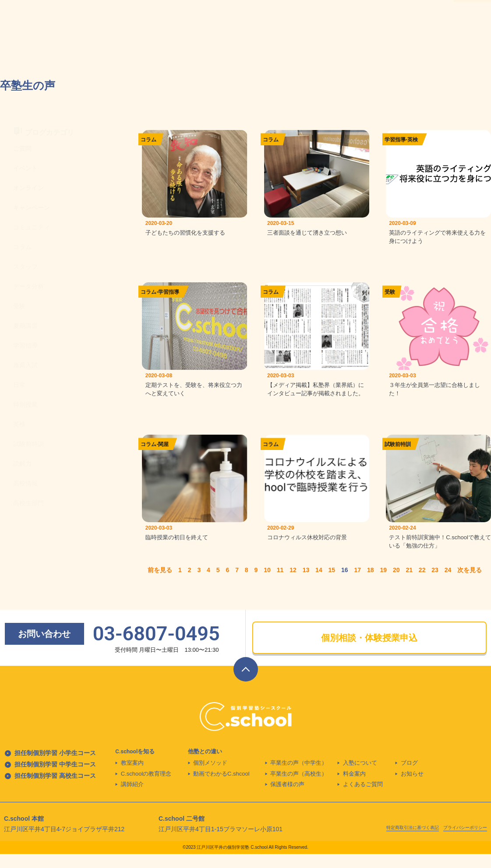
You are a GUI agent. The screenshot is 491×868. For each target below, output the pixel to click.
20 (396, 584)
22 (422, 584)
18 (371, 584)
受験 (390, 297)
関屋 (163, 453)
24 (448, 584)
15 (332, 584)
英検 (413, 140)
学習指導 (395, 140)
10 (267, 584)
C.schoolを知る (135, 765)
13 (306, 584)
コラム (148, 140)
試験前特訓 (398, 453)
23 (435, 584)
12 (293, 584)
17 (358, 584)
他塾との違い (205, 765)
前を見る (160, 584)
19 (383, 584)
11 (280, 584)
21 (409, 584)
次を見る (470, 584)
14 (319, 584)
